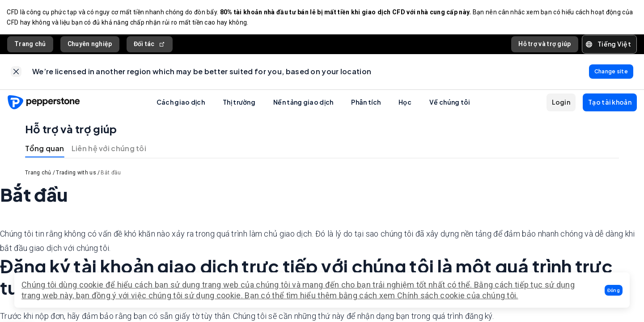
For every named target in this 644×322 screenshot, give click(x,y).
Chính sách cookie (431, 295)
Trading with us (76, 174)
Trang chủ (30, 44)
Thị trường (239, 103)
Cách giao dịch (181, 103)
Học (405, 103)
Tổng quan (45, 150)
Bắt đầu (111, 174)
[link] (16, 72)
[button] (614, 290)
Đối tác (150, 44)
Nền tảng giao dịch (303, 103)
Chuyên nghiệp (90, 44)
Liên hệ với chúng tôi (109, 150)
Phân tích (366, 103)
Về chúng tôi (450, 103)
